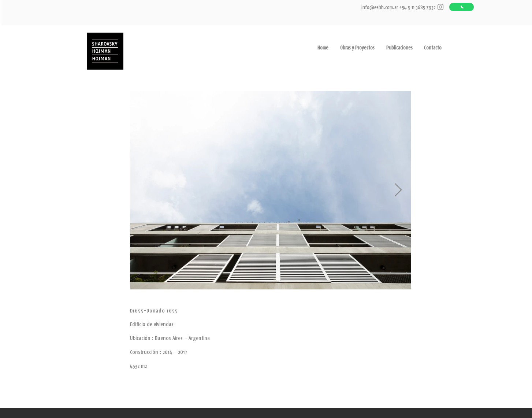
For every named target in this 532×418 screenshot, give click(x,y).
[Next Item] (398, 190)
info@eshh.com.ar (380, 7)
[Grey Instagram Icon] (440, 7)
